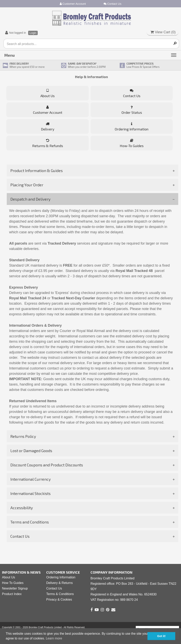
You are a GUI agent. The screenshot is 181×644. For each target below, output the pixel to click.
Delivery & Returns (59, 583)
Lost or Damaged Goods (31, 451)
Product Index (12, 594)
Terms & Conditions (60, 594)
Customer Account (73, 4)
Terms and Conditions (30, 522)
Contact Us (112, 4)
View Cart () (163, 32)
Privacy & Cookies (59, 600)
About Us (9, 577)
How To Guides (13, 583)
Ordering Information (61, 577)
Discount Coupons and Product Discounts (47, 465)
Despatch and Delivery (30, 199)
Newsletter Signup (15, 588)
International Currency (30, 479)
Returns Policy (23, 436)
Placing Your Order (27, 185)
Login (33, 33)
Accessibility (22, 508)
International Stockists (30, 493)
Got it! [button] (161, 636)
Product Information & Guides (37, 170)
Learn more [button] (54, 638)
